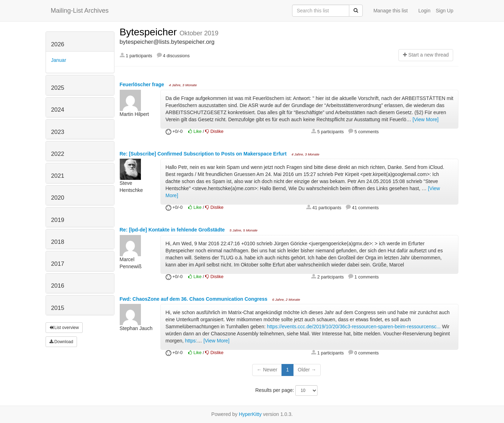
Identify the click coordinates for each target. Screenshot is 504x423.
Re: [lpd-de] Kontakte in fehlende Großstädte (173, 230)
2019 (58, 220)
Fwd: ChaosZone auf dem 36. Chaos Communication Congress (194, 299)
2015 (58, 308)
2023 (58, 132)
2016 (58, 286)
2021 (58, 176)
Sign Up (445, 11)
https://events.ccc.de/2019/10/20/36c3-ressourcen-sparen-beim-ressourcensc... (354, 327)
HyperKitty (250, 414)
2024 (58, 110)
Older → (307, 370)
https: (191, 341)
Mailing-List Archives (80, 11)
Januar (59, 60)
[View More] (426, 119)
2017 (58, 264)
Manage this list (390, 11)
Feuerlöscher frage (143, 84)
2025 (58, 88)
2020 (58, 198)
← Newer (267, 370)
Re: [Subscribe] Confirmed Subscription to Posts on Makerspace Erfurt (204, 154)
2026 (58, 44)
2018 (58, 242)
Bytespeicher (150, 32)
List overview (64, 328)
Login (424, 11)
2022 (58, 154)
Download (61, 342)
